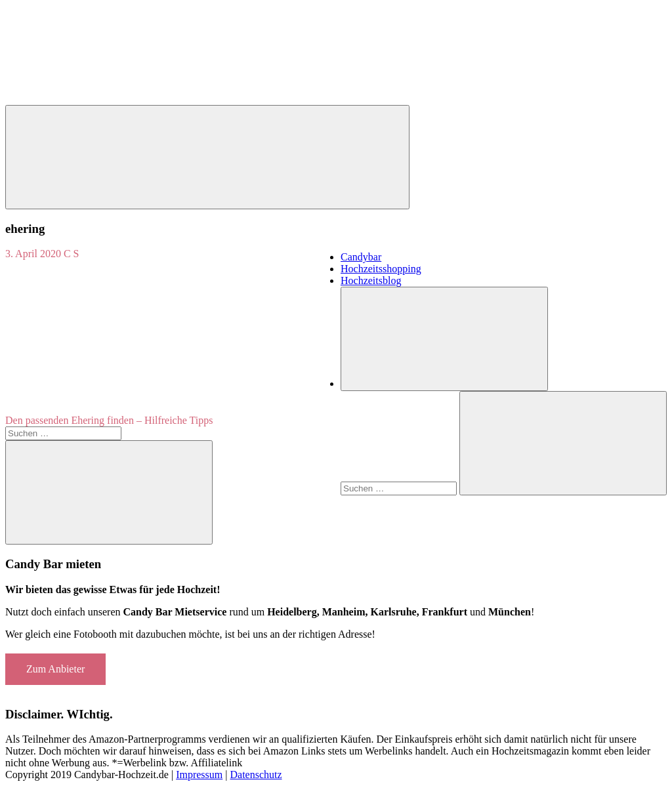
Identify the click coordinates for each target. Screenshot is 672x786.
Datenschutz (256, 775)
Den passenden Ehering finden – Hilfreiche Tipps (109, 420)
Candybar (361, 257)
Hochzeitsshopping (381, 269)
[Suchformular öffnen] (444, 339)
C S (72, 254)
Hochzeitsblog (371, 280)
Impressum (199, 775)
